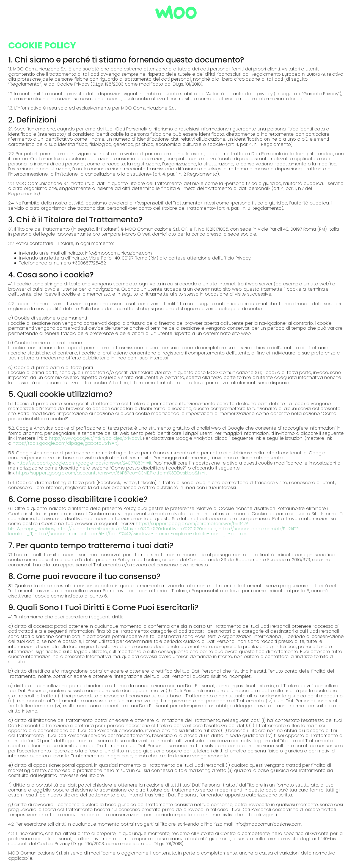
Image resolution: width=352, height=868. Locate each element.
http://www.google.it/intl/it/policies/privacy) (95, 438)
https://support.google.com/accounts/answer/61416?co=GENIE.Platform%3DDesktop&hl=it (111, 473)
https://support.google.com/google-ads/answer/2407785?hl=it (84, 463)
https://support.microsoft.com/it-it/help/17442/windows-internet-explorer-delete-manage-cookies (141, 534)
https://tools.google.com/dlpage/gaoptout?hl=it (65, 443)
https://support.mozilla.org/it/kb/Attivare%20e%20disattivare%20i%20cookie (136, 529)
